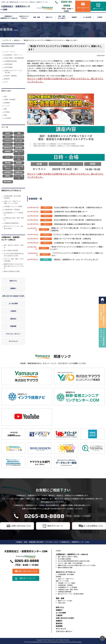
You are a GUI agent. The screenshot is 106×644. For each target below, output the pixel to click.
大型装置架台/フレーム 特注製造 (14, 214)
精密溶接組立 (8, 182)
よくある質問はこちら (93, 526)
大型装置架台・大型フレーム (13, 55)
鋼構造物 (7, 79)
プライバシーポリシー (13, 334)
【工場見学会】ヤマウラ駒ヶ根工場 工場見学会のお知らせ (76, 243)
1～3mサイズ (8, 141)
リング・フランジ (10, 52)
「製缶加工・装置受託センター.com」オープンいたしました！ (76, 260)
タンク (6, 82)
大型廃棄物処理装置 (10, 61)
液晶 (5, 109)
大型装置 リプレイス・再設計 (13, 207)
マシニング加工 (19, 177)
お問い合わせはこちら (83, 9)
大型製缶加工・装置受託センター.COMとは (9, 17)
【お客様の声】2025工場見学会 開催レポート (70, 212)
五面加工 (8, 176)
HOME (58, 551)
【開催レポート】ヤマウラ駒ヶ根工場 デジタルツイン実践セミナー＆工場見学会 (77, 229)
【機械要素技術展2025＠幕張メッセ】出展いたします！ (75, 216)
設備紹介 (74, 17)
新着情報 (13, 326)
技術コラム (49, 17)
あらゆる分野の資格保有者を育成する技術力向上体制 (14, 255)
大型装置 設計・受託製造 (12, 210)
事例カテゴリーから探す (65, 601)
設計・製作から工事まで (62, 17)
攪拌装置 (8, 163)
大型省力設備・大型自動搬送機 (14, 58)
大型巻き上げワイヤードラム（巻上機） (13, 72)
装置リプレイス (19, 152)
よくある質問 (87, 17)
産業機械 (7, 103)
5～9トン (8, 144)
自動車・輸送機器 (10, 100)
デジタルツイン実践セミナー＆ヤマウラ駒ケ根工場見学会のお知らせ (79, 235)
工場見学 (13, 311)
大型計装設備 (8, 67)
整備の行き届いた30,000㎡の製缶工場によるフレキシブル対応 (14, 266)
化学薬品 (7, 112)
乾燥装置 (19, 163)
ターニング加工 (19, 168)
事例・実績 (37, 17)
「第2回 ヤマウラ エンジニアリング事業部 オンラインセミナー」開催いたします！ (77, 248)
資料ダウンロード (98, 9)
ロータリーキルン (19, 158)
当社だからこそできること (24, 17)
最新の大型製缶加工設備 (12, 271)
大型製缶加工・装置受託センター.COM (15, 8)
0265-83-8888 (67, 4)
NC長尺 (8, 133)
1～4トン (19, 144)
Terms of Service (73, 642)
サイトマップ (13, 341)
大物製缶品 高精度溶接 (11, 223)
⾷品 (5, 96)
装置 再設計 (19, 148)
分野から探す (62, 603)
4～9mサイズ (19, 137)
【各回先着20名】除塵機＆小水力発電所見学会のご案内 (74, 224)
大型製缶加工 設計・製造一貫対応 (14, 219)
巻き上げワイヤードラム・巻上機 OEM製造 (14, 227)
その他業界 (8, 118)
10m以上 (8, 137)
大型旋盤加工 (8, 172)
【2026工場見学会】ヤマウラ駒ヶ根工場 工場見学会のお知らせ (78, 208)
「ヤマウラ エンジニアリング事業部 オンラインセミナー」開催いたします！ (78, 254)
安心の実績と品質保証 (11, 251)
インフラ (7, 106)
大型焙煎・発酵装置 (10, 76)
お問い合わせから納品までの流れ (13, 296)
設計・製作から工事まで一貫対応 (14, 246)
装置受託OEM (8, 148)
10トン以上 (19, 141)
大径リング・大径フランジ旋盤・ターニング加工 (12, 202)
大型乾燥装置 (8, 64)
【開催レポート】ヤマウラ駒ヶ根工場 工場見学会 (72, 239)
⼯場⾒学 (59, 615)
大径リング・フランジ (8, 168)
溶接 (19, 133)
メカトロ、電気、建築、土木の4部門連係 (14, 260)
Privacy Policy (60, 642)
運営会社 (13, 319)
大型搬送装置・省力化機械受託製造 (12, 197)
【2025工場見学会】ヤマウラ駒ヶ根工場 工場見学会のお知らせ (77, 220)
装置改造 (8, 151)
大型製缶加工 (19, 172)
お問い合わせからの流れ (65, 618)
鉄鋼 (5, 115)
